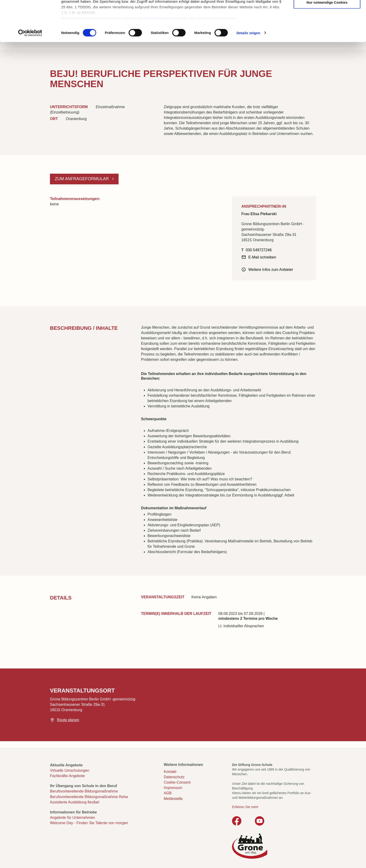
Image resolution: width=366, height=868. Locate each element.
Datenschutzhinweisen (158, 56)
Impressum (207, 56)
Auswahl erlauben (327, 26)
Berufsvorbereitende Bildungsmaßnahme (84, 791)
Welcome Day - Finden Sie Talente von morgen (89, 823)
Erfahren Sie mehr (245, 807)
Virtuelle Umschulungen (70, 770)
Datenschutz (174, 777)
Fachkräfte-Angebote (67, 776)
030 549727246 (259, 250)
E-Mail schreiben (262, 257)
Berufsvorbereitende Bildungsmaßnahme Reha (89, 797)
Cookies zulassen (327, 12)
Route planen (68, 720)
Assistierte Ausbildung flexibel (75, 802)
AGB (168, 793)
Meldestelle (173, 799)
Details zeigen (248, 71)
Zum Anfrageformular (82, 179)
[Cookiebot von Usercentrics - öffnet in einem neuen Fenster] (30, 71)
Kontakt (170, 772)
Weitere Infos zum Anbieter (271, 270)
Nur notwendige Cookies (327, 40)
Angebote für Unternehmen (72, 818)
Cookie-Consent (177, 782)
